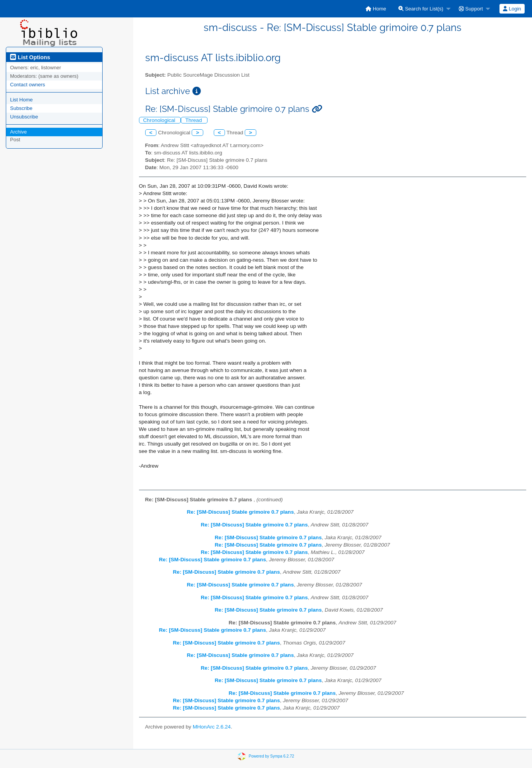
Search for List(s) (421, 9)
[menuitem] (376, 9)
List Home (21, 100)
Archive (18, 132)
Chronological (160, 120)
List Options (30, 57)
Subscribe (21, 108)
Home (376, 9)
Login (512, 9)
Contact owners (27, 85)
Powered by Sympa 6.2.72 (271, 756)
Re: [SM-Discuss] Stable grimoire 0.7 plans (240, 512)
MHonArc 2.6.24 (212, 727)
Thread (194, 120)
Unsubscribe (24, 117)
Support (471, 9)
